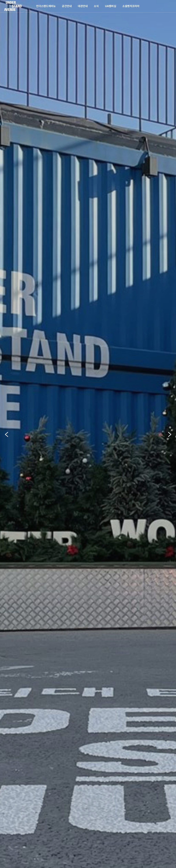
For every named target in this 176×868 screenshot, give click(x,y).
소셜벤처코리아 (131, 6)
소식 (96, 6)
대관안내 (83, 6)
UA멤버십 (111, 6)
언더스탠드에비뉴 (46, 6)
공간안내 (67, 6)
